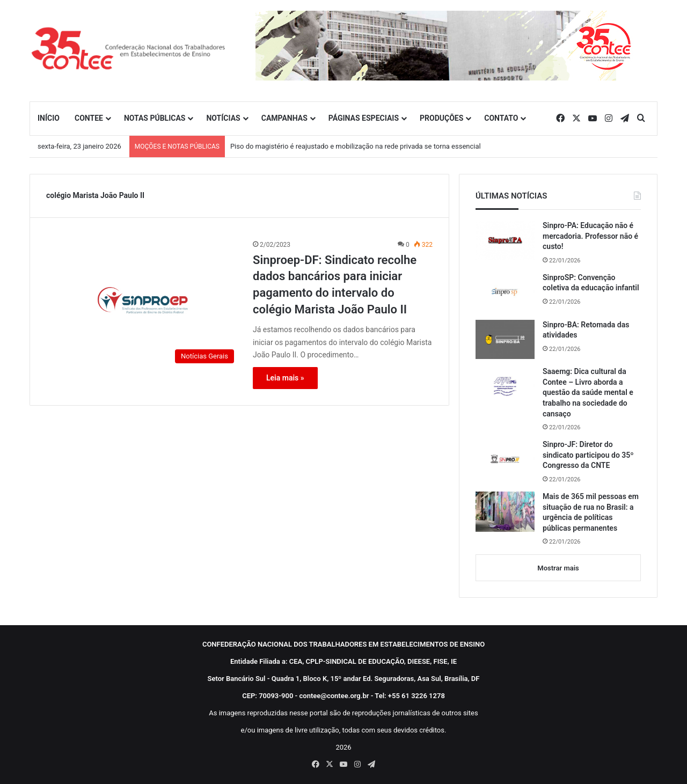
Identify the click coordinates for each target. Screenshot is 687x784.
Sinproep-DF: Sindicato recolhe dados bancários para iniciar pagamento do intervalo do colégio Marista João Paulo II (335, 285)
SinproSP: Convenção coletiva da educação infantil (591, 283)
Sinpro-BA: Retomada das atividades (586, 330)
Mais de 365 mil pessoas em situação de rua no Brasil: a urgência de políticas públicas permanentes (591, 512)
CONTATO (501, 118)
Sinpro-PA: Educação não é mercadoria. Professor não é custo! (590, 236)
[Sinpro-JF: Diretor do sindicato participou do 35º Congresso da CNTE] (505, 459)
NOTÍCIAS (223, 118)
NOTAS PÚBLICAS (155, 118)
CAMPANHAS (284, 118)
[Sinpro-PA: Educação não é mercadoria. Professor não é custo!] (505, 240)
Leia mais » (285, 378)
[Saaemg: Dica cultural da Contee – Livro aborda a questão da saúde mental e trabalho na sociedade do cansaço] (505, 386)
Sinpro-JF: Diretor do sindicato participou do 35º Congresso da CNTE (588, 455)
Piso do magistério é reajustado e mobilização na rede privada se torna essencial (356, 146)
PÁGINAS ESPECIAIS (364, 118)
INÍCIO (49, 118)
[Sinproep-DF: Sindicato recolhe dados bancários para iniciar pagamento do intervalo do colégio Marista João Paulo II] (143, 304)
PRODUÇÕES (441, 118)
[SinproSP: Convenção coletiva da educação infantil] (505, 292)
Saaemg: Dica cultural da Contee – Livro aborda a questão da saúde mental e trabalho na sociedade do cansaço (588, 392)
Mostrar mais (558, 568)
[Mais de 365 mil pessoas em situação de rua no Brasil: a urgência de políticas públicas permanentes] (505, 512)
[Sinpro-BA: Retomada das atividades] (505, 340)
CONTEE (89, 118)
